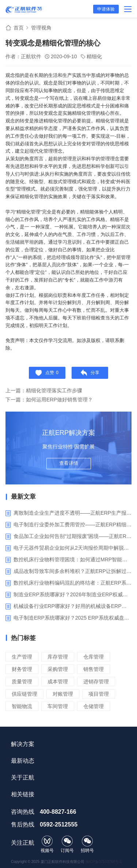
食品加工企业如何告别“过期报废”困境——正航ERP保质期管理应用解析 (73, 536)
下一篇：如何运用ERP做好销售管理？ (49, 400)
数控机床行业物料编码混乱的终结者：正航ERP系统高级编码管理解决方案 (73, 583)
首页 (19, 28)
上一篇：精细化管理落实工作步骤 (44, 390)
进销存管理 (96, 682)
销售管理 (94, 669)
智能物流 (22, 706)
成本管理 (58, 682)
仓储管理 (94, 706)
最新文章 (23, 497)
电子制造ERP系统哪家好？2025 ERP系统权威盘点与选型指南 (73, 618)
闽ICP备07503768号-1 (104, 862)
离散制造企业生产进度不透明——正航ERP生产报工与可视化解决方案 (73, 513)
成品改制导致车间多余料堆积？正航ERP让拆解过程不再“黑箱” (73, 571)
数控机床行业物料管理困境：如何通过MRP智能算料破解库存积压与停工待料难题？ (73, 559)
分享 (90, 373)
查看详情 (69, 463)
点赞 (47, 373)
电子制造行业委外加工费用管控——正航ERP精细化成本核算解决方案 (73, 525)
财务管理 (22, 669)
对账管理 (63, 694)
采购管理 (58, 669)
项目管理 (99, 694)
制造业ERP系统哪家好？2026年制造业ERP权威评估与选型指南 (73, 594)
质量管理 (22, 682)
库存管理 (58, 657)
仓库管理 (94, 657)
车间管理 (58, 706)
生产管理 (22, 657)
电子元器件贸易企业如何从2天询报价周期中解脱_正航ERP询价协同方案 (73, 548)
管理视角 (41, 28)
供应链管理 (24, 694)
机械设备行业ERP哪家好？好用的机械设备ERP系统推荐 (73, 606)
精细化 (94, 56)
